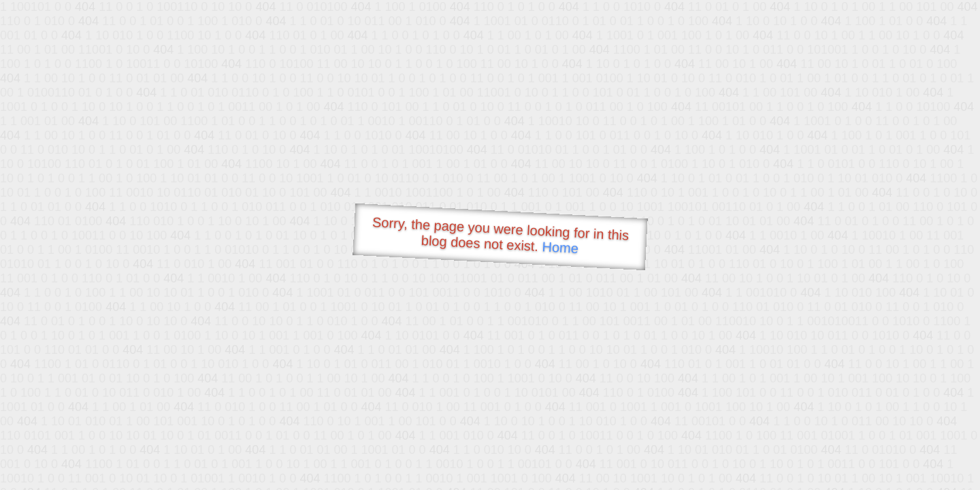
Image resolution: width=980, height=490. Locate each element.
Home (560, 247)
